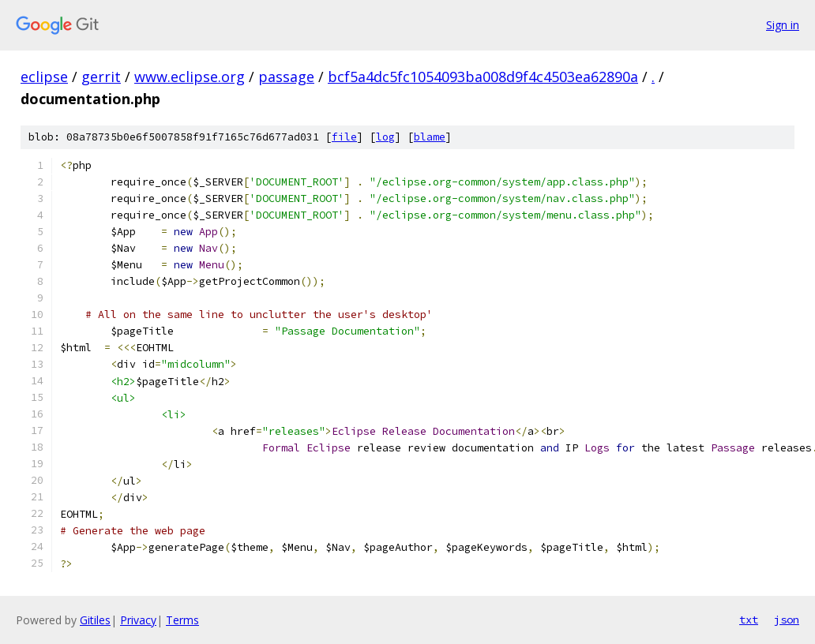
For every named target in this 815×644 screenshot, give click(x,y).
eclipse (44, 77)
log (385, 137)
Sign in (783, 25)
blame (430, 137)
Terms (182, 620)
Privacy (138, 620)
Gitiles (95, 620)
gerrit (101, 77)
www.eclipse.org (190, 77)
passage (286, 77)
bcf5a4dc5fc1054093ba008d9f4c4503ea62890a (483, 77)
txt (749, 620)
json (787, 620)
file (344, 137)
